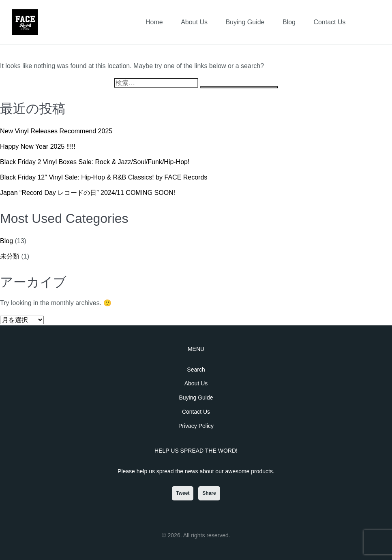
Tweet (183, 493)
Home (154, 22)
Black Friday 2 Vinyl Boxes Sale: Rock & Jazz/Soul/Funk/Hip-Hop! (95, 162)
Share (209, 493)
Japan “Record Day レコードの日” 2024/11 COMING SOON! (88, 193)
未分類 (10, 256)
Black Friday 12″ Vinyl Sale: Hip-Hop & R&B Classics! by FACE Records (104, 177)
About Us (194, 22)
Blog (289, 22)
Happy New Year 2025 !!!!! (38, 146)
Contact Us (329, 22)
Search (196, 370)
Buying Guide (245, 22)
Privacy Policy (196, 426)
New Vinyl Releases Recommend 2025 (56, 131)
